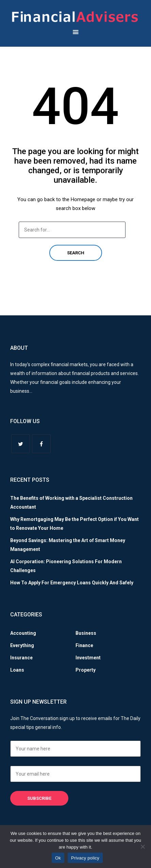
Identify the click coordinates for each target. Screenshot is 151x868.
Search (76, 253)
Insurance (21, 658)
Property (86, 670)
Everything (22, 645)
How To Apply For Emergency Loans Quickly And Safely (72, 583)
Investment (88, 658)
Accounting (23, 633)
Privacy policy (85, 858)
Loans (17, 670)
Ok (58, 858)
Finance (84, 645)
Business (86, 633)
